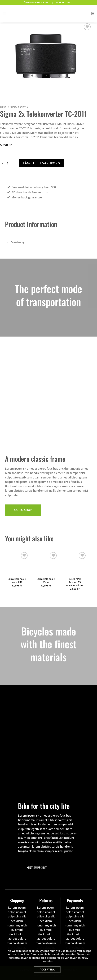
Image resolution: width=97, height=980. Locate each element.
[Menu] (5, 14)
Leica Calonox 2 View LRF (17, 581)
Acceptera (47, 969)
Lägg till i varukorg (41, 163)
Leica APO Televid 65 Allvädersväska (75, 582)
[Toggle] (8, 242)
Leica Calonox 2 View (46, 581)
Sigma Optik (19, 107)
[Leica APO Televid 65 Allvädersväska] (75, 563)
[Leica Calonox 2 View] (46, 563)
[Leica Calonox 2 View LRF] (17, 563)
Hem (3, 107)
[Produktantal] (8, 163)
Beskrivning (15, 242)
